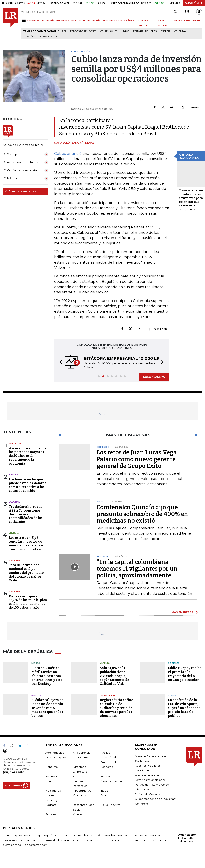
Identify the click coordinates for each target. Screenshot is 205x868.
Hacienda (15, 560)
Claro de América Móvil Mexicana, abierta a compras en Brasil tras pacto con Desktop (47, 676)
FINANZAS (34, 21)
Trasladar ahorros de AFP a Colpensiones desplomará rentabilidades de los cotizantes (26, 514)
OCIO (74, 21)
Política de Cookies (147, 794)
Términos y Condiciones (150, 780)
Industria (15, 443)
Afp (64, 31)
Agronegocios (55, 753)
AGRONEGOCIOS (112, 21)
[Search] (175, 12)
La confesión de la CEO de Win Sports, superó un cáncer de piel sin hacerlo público (184, 708)
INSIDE (196, 21)
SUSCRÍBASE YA (154, 377)
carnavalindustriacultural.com (63, 840)
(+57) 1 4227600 (14, 772)
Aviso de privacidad (147, 775)
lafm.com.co (161, 840)
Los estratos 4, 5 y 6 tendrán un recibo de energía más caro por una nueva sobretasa (26, 543)
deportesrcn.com (36, 845)
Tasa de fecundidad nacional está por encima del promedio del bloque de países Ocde (26, 573)
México (36, 663)
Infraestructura (82, 791)
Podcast (51, 805)
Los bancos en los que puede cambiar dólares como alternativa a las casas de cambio (28, 485)
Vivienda (105, 663)
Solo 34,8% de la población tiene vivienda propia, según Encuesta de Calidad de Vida (115, 676)
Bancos (14, 475)
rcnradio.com (116, 840)
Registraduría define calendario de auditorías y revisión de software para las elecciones (117, 708)
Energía (166, 31)
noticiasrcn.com (138, 840)
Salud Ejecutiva (110, 805)
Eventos (106, 776)
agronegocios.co (48, 835)
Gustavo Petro (49, 36)
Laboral (14, 502)
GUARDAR (190, 107)
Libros (125, 31)
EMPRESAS (63, 21)
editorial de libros (145, 31)
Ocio (104, 795)
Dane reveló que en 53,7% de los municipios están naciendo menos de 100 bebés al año (28, 602)
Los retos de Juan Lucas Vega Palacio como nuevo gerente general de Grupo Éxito (137, 459)
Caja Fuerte (81, 757)
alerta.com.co (12, 845)
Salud (172, 695)
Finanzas (51, 781)
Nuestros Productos (148, 766)
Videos (77, 814)
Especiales (80, 776)
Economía (107, 767)
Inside (104, 791)
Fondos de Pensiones (83, 31)
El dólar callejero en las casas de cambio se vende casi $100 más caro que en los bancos (47, 708)
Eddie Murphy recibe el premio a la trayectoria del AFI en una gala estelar (185, 674)
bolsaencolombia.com (148, 835)
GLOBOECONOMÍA (90, 21)
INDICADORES (183, 21)
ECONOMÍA (48, 21)
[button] (60, 362)
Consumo (52, 767)
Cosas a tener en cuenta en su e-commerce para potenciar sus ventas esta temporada (191, 200)
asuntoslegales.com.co (18, 835)
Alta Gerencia (82, 753)
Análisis (105, 753)
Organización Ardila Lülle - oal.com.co (187, 838)
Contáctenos (143, 770)
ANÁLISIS (129, 21)
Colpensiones (109, 31)
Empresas (52, 776)
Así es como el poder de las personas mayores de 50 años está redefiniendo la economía (28, 456)
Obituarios (80, 795)
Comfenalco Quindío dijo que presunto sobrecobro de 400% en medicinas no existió (142, 514)
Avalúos (30, 36)
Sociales (174, 663)
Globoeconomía (111, 781)
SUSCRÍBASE (194, 3)
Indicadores (53, 791)
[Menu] (24, 20)
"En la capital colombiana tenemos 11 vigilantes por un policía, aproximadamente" (137, 569)
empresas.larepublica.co (78, 835)
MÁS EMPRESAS (182, 612)
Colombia (180, 31)
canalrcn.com (94, 840)
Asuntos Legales (56, 757)
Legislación (107, 695)
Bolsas (36, 695)
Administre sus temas (20, 191)
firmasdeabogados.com (114, 835)
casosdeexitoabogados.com (22, 840)
